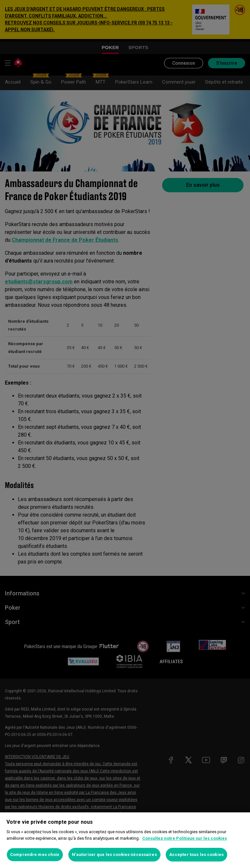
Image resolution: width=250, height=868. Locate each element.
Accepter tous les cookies (196, 854)
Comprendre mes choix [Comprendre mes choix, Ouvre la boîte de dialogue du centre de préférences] (35, 854)
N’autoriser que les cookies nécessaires (114, 854)
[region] (125, 840)
